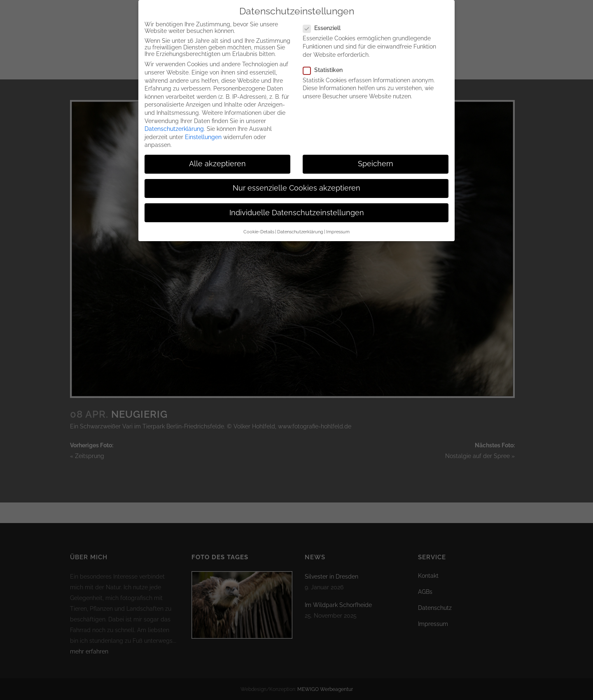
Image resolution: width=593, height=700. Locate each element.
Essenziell (325, 20)
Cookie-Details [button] (259, 223)
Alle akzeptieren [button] (217, 156)
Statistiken (326, 62)
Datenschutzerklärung (174, 121)
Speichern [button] (376, 156)
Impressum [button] (338, 223)
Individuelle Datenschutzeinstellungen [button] (297, 205)
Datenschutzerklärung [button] (300, 223)
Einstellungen (203, 129)
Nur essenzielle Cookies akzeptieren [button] (296, 180)
